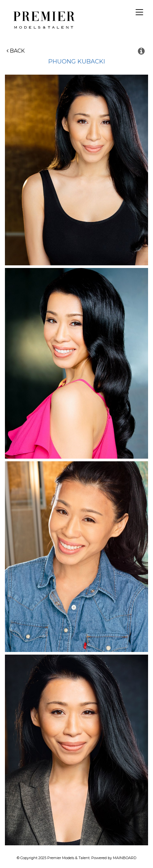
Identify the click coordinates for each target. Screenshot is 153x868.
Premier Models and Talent (43, 19)
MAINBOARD (125, 858)
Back (16, 51)
